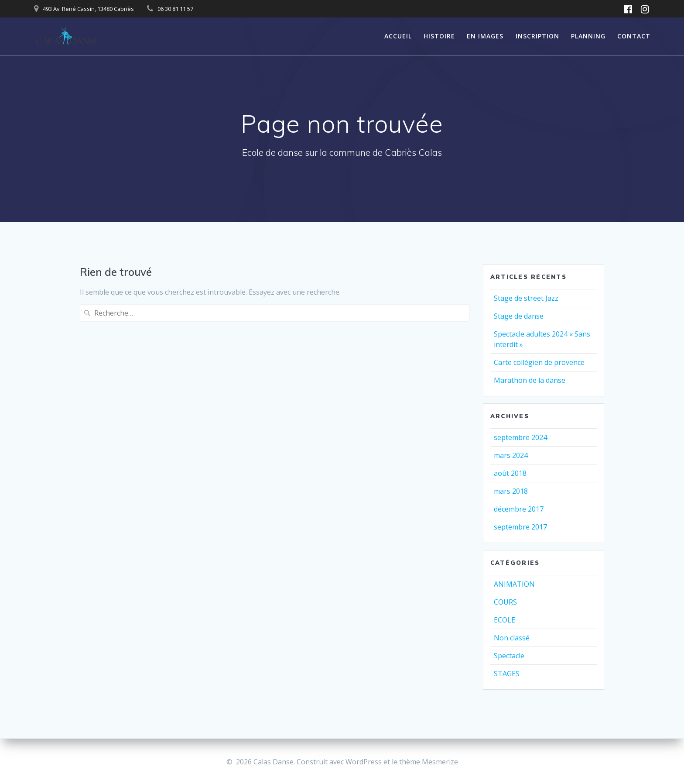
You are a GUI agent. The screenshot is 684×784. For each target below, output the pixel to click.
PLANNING (588, 36)
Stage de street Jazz (526, 298)
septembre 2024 (520, 437)
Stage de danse (519, 316)
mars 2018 (511, 491)
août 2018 (510, 473)
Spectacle (509, 656)
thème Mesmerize (429, 762)
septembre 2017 (520, 527)
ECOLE (504, 620)
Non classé (512, 638)
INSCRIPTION (537, 36)
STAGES (507, 674)
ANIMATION (514, 584)
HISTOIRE (439, 36)
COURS (505, 602)
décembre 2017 (519, 509)
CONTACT (634, 36)
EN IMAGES (485, 36)
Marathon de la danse (530, 380)
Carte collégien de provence (539, 362)
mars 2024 (511, 455)
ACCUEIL (398, 36)
